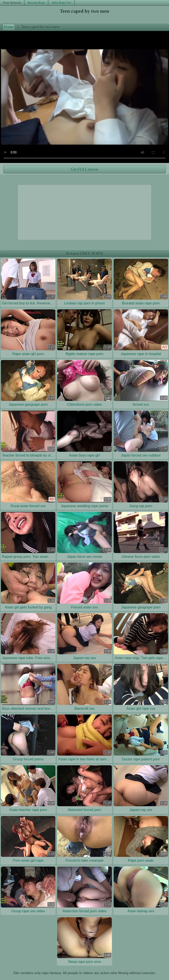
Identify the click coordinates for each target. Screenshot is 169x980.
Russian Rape (36, 3)
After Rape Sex (61, 3)
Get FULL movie (84, 169)
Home (9, 27)
